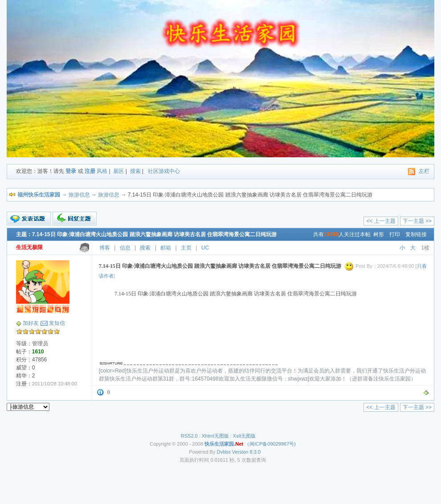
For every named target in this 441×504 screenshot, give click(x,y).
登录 (71, 171)
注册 (90, 171)
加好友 (31, 323)
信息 (125, 248)
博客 (105, 248)
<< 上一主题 (381, 221)
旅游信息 (79, 195)
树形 (379, 234)
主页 (186, 248)
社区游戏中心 (164, 171)
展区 (118, 171)
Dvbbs (224, 452)
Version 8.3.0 (246, 452)
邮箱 (166, 248)
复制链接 (416, 234)
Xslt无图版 (244, 436)
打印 (395, 234)
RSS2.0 (189, 436)
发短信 (57, 323)
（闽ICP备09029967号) (250, 444)
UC (205, 248)
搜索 (135, 171)
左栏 (424, 171)
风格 (102, 171)
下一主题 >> (417, 221)
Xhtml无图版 (215, 436)
